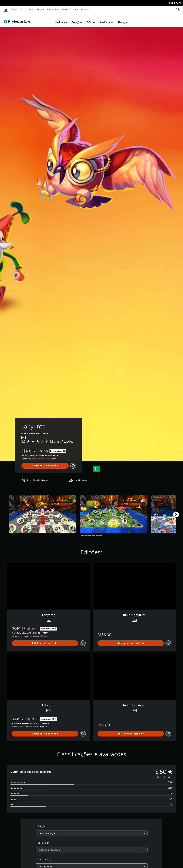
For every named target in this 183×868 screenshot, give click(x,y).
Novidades (61, 19)
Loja (74, 9)
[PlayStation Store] (18, 18)
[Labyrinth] (42, 511)
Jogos (13, 9)
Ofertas (91, 19)
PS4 (29, 9)
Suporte (84, 9)
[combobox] (92, 830)
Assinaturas (107, 19)
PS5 (22, 9)
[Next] (176, 511)
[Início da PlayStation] (6, 9)
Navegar (123, 19)
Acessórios (51, 9)
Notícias (64, 9)
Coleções (77, 19)
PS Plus (39, 9)
